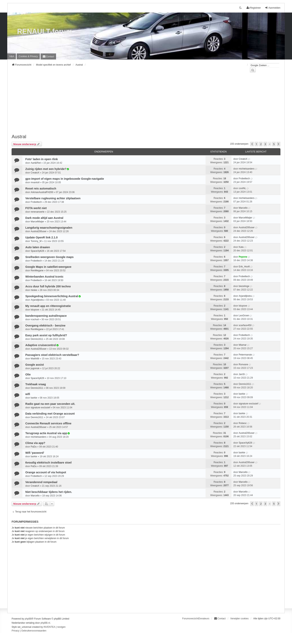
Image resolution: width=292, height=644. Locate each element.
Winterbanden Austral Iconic (44, 277)
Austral (19, 137)
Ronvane (243, 364)
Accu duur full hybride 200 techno (48, 286)
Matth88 (35, 359)
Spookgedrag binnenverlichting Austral (52, 296)
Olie (28, 374)
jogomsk (35, 368)
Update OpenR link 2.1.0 (41, 237)
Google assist (34, 365)
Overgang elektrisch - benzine (45, 326)
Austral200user (39, 231)
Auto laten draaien (38, 247)
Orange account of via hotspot (46, 472)
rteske (34, 290)
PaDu (34, 447)
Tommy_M (36, 241)
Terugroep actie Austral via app (46, 433)
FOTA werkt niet (36, 208)
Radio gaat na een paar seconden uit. (50, 404)
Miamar (243, 345)
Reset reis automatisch (41, 189)
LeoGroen (244, 316)
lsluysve (35, 310)
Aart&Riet (36, 163)
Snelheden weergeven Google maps (49, 257)
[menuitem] (28, 56)
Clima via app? (35, 443)
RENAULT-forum (45, 31)
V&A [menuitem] (12, 56)
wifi (28, 394)
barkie (34, 398)
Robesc (243, 423)
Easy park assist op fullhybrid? (46, 335)
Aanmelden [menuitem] (273, 8)
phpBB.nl (45, 623)
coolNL (242, 188)
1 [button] (256, 144)
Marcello (243, 208)
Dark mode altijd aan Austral (44, 218)
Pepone (243, 257)
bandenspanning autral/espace (46, 316)
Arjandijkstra (37, 300)
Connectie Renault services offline (48, 423)
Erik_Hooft (244, 267)
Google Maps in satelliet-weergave (48, 267)
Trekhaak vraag (36, 384)
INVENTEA (49, 627)
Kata (241, 247)
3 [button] (265, 144)
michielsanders (247, 169)
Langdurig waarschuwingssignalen (49, 228)
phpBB (28, 619)
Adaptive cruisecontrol (41, 345)
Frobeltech (244, 179)
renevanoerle (38, 212)
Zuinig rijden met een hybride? (46, 169)
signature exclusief (40, 408)
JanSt (242, 374)
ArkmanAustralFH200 (42, 192)
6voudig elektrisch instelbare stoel (48, 463)
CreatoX (243, 159)
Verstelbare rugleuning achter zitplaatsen (53, 198)
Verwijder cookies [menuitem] (239, 619)
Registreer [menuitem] (254, 8)
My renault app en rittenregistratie (48, 306)
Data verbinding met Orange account (50, 414)
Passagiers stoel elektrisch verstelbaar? (52, 355)
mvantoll (35, 182)
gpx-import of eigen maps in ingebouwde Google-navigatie (65, 179)
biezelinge (244, 286)
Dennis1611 (37, 339)
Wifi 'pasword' (35, 453)
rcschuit (35, 319)
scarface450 (245, 325)
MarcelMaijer (38, 222)
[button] (252, 144)
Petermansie (245, 355)
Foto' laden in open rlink (42, 159)
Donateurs (204, 619)
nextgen (61, 627)
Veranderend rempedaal (41, 482)
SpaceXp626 (38, 251)
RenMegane (37, 271)
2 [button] (261, 144)
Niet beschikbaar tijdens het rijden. (49, 492)
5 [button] (274, 144)
